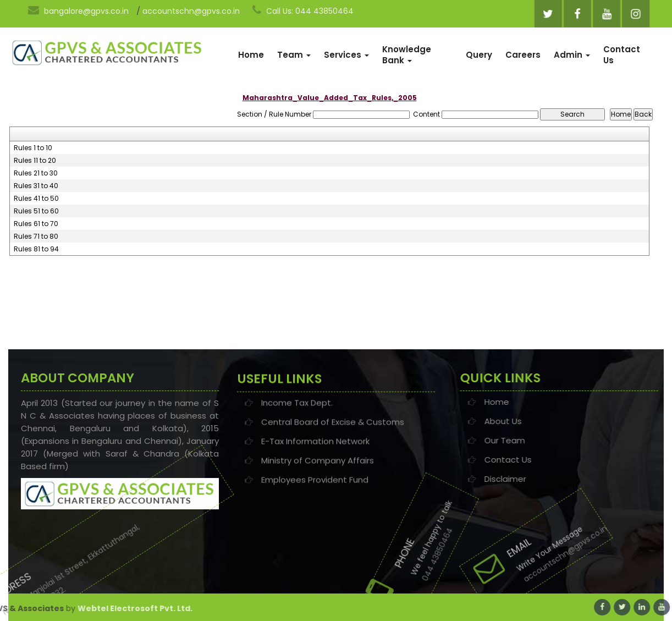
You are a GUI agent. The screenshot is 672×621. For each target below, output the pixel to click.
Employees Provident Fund (315, 485)
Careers (523, 55)
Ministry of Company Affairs (318, 466)
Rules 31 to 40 (36, 186)
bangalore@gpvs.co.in (78, 10)
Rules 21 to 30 (36, 173)
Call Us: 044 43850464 (303, 10)
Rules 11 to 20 (35, 161)
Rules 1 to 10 (33, 148)
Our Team (553, 440)
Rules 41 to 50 (36, 199)
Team (294, 55)
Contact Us (622, 55)
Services (346, 55)
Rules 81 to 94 (36, 249)
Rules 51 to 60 (36, 211)
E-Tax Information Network (315, 447)
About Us (552, 421)
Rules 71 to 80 (36, 237)
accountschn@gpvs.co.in (191, 11)
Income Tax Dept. (297, 408)
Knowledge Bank (407, 55)
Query (479, 55)
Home (251, 55)
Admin (572, 55)
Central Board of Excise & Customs (333, 428)
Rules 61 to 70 (36, 224)
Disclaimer (554, 479)
